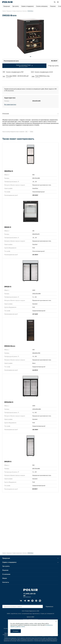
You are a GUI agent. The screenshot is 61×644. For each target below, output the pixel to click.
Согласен (16, 631)
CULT (33, 617)
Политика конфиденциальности (30, 619)
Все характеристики (10, 104)
